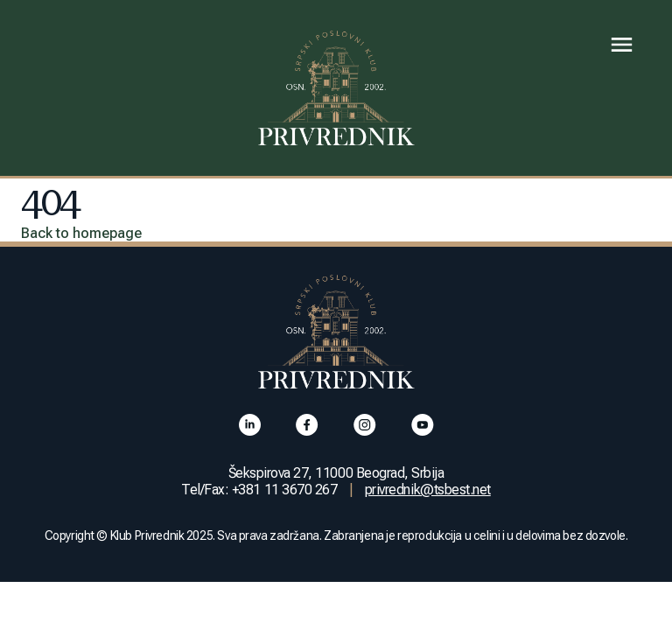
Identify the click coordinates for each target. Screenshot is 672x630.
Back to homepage (81, 233)
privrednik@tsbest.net (428, 490)
